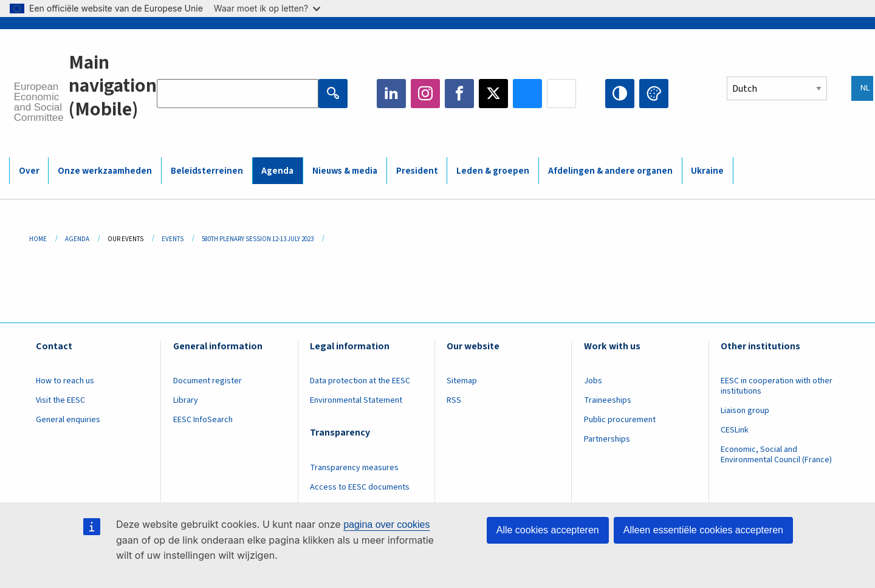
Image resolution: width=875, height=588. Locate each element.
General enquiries (68, 420)
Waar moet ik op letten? (267, 8)
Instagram (425, 94)
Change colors (654, 94)
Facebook (459, 94)
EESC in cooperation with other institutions (777, 386)
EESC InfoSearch (203, 420)
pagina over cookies (386, 525)
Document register (208, 381)
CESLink (735, 430)
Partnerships (607, 439)
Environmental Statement (356, 400)
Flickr (561, 94)
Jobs (593, 381)
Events (173, 239)
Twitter (493, 94)
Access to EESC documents (360, 487)
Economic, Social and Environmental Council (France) (777, 455)
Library (186, 400)
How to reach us (65, 381)
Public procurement (620, 420)
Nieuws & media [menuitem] (345, 171)
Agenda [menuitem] (277, 171)
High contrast (620, 94)
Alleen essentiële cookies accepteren (703, 530)
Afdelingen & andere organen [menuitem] (610, 171)
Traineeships (608, 400)
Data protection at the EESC (360, 381)
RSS (454, 400)
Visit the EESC (60, 400)
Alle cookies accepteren (548, 530)
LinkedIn (391, 94)
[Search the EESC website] (238, 94)
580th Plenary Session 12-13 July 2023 (258, 239)
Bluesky (527, 94)
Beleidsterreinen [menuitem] (207, 171)
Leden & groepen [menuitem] (493, 171)
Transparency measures (354, 468)
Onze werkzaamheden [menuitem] (105, 171)
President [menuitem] (417, 171)
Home (38, 239)
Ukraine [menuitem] (707, 171)
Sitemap (462, 381)
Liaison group (745, 411)
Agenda (77, 239)
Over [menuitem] (29, 171)
